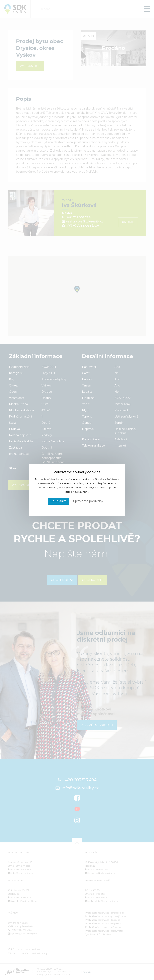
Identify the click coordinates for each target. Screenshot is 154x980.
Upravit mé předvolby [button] (88, 501)
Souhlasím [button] (58, 501)
